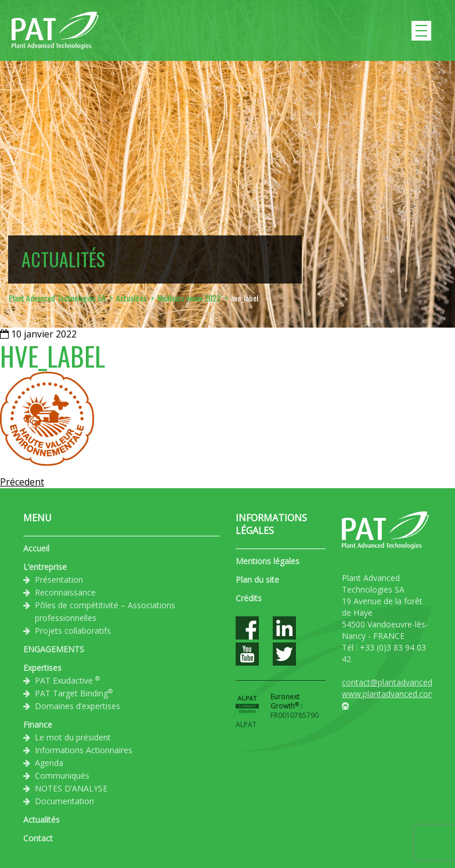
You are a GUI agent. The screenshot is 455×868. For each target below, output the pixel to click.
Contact (38, 838)
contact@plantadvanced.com (396, 682)
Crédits (249, 598)
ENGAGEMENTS (54, 649)
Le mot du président (73, 737)
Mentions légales (268, 561)
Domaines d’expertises (77, 706)
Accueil (36, 548)
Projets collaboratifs (73, 631)
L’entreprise (45, 567)
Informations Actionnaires (84, 750)
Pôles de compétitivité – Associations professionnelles (105, 611)
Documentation (64, 801)
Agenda (49, 763)
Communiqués (62, 776)
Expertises (42, 668)
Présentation (59, 580)
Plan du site (257, 580)
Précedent (22, 482)
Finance (38, 724)
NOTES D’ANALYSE (71, 788)
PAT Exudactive (67, 680)
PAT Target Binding (74, 693)
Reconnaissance (65, 592)
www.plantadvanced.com (389, 694)
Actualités (41, 820)
